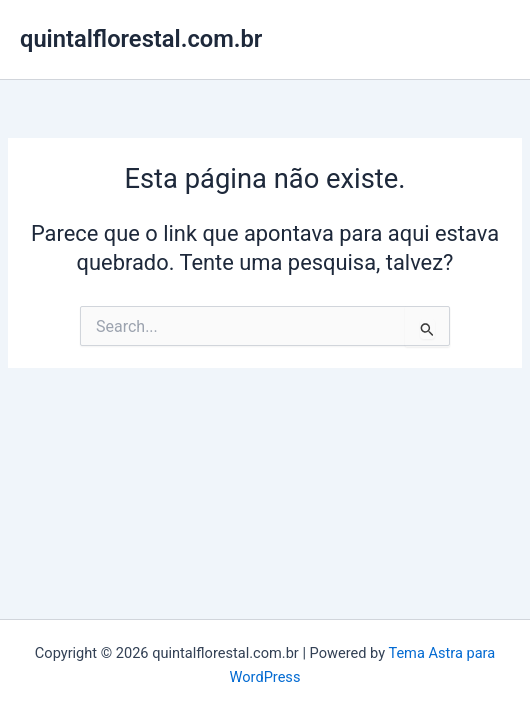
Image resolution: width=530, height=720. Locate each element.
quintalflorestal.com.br (141, 39)
